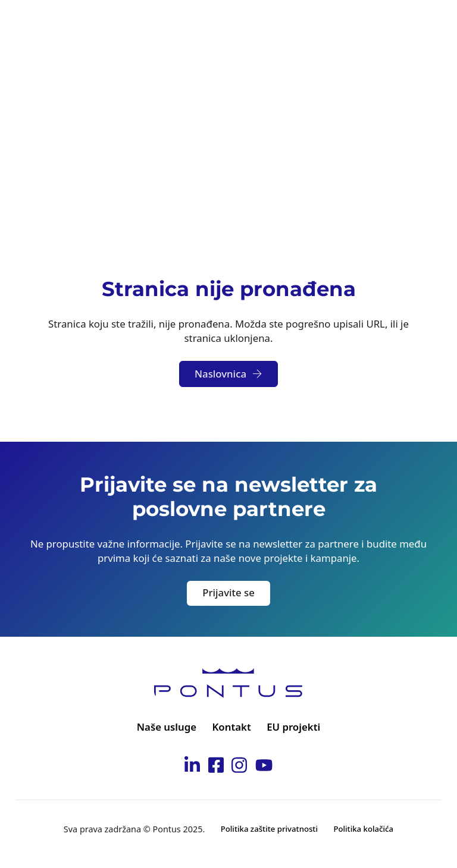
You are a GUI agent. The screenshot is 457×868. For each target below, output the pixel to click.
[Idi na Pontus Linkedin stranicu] (192, 767)
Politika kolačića (363, 829)
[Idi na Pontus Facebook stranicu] (216, 767)
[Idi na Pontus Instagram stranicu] (239, 767)
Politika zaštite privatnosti (269, 829)
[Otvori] (430, 24)
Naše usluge (167, 727)
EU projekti (293, 727)
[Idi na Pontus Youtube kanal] (264, 767)
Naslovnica (228, 374)
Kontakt (232, 727)
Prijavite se (228, 592)
